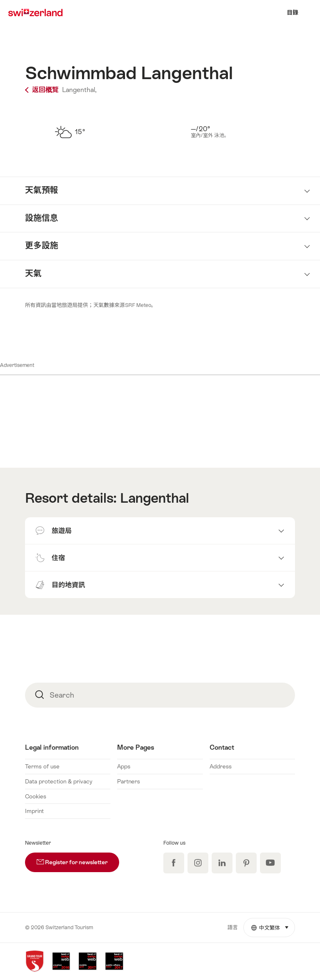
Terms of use (42, 766)
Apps (124, 766)
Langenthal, (79, 90)
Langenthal (155, 498)
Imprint (34, 811)
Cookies (36, 796)
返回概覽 (43, 90)
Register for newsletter (78, 859)
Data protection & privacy (59, 781)
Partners (129, 781)
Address (221, 766)
